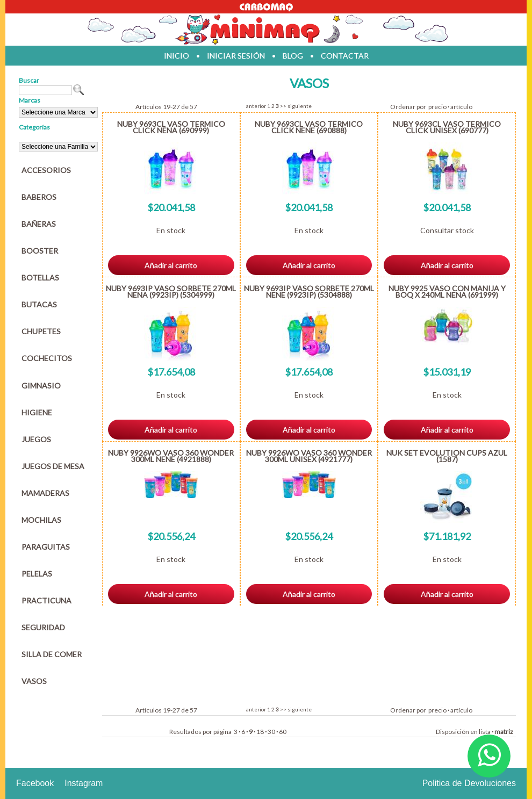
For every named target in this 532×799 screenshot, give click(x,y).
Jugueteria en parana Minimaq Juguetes (266, 30)
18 (260, 732)
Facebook (35, 783)
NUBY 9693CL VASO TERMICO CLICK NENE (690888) (309, 127)
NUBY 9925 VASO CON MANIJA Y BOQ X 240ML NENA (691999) (447, 291)
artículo (461, 107)
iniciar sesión (236, 56)
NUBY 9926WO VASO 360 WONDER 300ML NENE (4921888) (171, 456)
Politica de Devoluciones (469, 783)
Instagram (84, 783)
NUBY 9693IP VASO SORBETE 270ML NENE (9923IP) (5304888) (309, 291)
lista (485, 732)
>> (283, 106)
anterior (256, 106)
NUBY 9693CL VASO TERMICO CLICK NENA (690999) (171, 127)
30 (271, 732)
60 (283, 732)
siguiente (300, 106)
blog (293, 56)
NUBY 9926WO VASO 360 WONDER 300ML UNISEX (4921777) (309, 456)
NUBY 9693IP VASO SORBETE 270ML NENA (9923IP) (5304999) (171, 291)
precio (437, 107)
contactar (345, 56)
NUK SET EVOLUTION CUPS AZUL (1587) (447, 456)
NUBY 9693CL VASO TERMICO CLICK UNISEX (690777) (447, 127)
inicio (177, 56)
